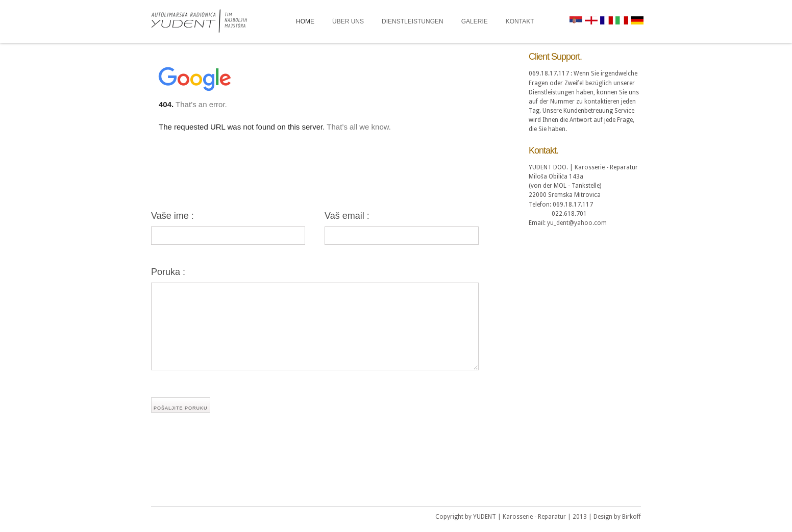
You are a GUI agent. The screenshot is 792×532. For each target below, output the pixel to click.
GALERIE (475, 21)
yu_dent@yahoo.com (577, 223)
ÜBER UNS (348, 21)
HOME (305, 21)
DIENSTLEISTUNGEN (413, 21)
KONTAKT (520, 21)
